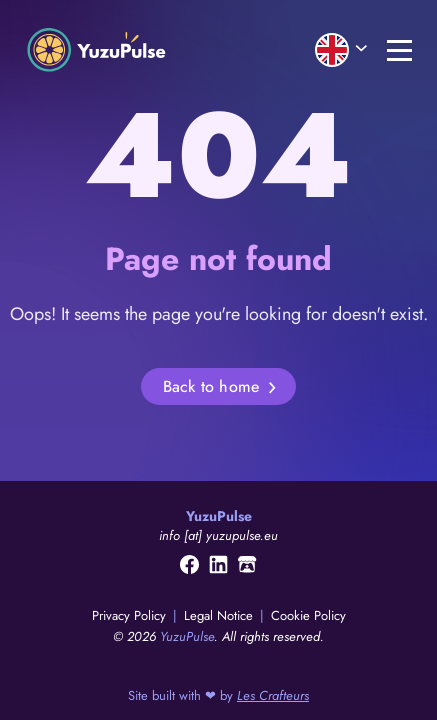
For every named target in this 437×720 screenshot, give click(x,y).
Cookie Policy (308, 615)
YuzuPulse (187, 636)
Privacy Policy (131, 615)
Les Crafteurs (273, 695)
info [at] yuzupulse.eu (218, 535)
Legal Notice (220, 615)
